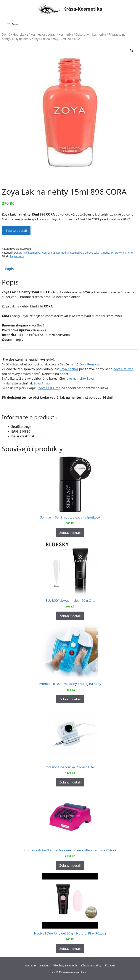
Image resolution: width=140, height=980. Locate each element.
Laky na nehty (22, 39)
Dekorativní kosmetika (91, 34)
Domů (6, 34)
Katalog (45, 965)
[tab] (70, 269)
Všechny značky (91, 965)
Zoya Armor (42, 383)
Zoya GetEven (124, 369)
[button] (132, 51)
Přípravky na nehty (122, 253)
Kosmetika (66, 34)
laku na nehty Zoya (80, 378)
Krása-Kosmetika (83, 9)
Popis (9, 269)
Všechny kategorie (65, 965)
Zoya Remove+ (90, 364)
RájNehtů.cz (17, 256)
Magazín (30, 965)
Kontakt (110, 965)
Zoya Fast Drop (49, 388)
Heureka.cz (20, 34)
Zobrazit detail (16, 231)
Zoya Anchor (69, 369)
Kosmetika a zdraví (43, 34)
